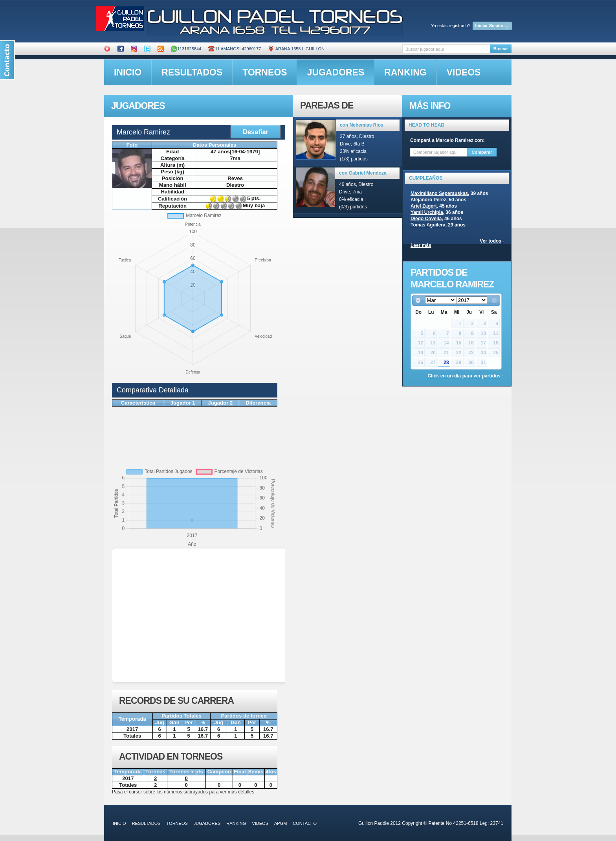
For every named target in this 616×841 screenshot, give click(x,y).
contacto (305, 823)
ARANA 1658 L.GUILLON (296, 49)
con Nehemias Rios (362, 125)
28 (446, 363)
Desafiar (256, 132)
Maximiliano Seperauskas (439, 193)
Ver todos (490, 241)
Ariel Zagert (424, 206)
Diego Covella (426, 219)
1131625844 (186, 49)
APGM (280, 823)
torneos (265, 72)
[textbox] (446, 49)
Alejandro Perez (428, 200)
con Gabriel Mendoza (363, 173)
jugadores (336, 72)
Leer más (421, 245)
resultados (192, 72)
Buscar (501, 49)
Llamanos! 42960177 (235, 49)
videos (464, 72)
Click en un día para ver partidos (464, 376)
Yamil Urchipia (427, 212)
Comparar (482, 152)
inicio (128, 72)
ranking (405, 72)
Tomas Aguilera (428, 225)
